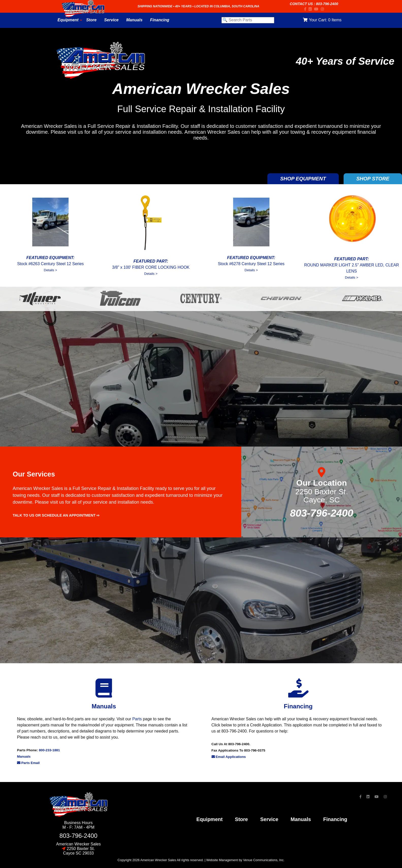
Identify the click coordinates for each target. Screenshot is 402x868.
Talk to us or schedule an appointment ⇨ (56, 515)
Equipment (209, 819)
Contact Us (301, 4)
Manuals (24, 756)
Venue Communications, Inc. (264, 860)
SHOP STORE (373, 179)
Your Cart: (322, 20)
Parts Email (28, 763)
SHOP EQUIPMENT (303, 179)
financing (335, 819)
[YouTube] (317, 9)
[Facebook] (306, 9)
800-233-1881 (49, 750)
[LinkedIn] (311, 9)
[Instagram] (324, 9)
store (241, 819)
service (269, 819)
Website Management (222, 860)
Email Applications (229, 757)
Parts (137, 719)
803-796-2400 (327, 4)
